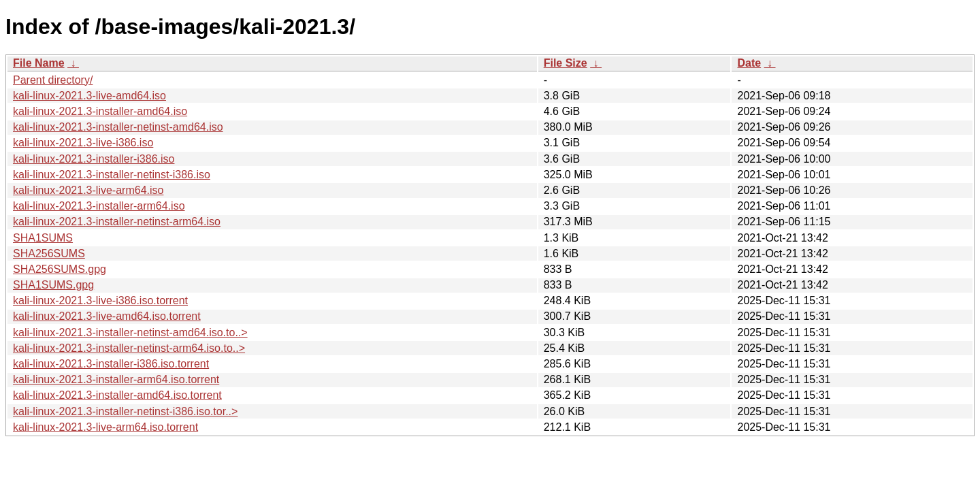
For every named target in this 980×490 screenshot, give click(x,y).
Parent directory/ (53, 80)
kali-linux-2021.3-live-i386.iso (83, 143)
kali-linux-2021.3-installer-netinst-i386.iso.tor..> (125, 411)
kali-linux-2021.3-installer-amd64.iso (100, 111)
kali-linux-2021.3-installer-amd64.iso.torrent (117, 395)
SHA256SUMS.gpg (60, 269)
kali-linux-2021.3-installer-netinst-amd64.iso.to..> (130, 332)
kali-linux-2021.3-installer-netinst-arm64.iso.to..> (129, 348)
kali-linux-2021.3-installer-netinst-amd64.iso (118, 127)
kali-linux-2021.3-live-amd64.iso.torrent (107, 316)
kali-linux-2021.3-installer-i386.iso (94, 159)
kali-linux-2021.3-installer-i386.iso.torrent (111, 364)
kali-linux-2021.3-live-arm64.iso (88, 190)
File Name (39, 63)
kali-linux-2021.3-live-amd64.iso (89, 96)
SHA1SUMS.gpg (53, 285)
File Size (566, 63)
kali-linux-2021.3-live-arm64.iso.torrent (105, 427)
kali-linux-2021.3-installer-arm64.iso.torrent (116, 379)
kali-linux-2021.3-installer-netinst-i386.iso (112, 175)
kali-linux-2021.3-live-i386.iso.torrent (100, 300)
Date (749, 63)
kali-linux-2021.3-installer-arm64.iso (99, 206)
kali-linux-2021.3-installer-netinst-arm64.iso (117, 222)
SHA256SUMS (49, 254)
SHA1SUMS (43, 238)
